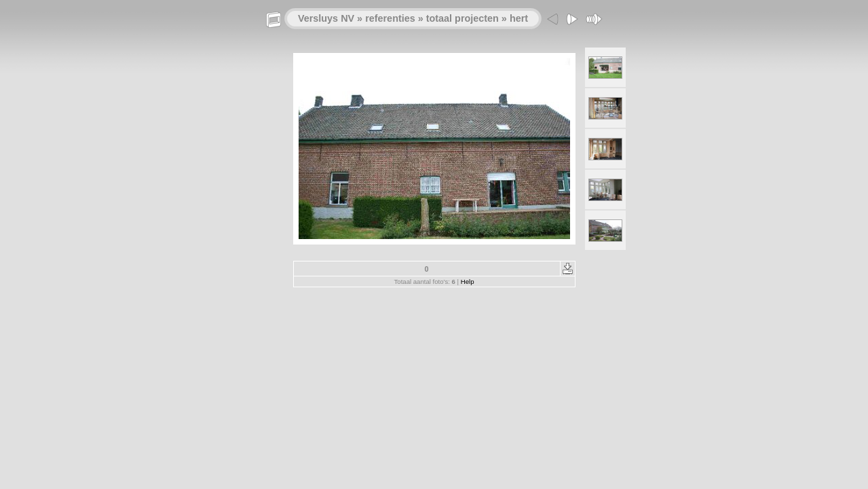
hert (519, 18)
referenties (390, 18)
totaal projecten (463, 18)
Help (468, 282)
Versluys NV (326, 18)
